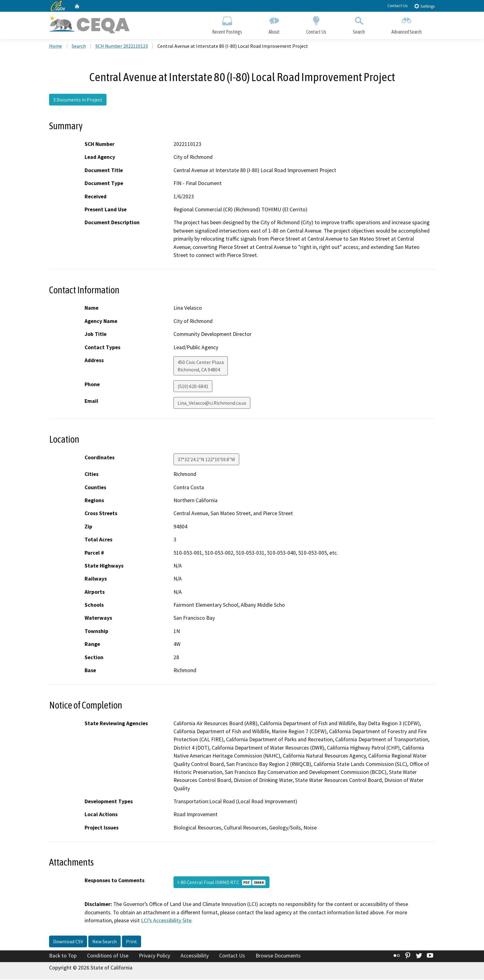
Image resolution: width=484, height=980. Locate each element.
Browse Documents (278, 956)
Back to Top (63, 956)
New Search (104, 942)
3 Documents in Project (78, 100)
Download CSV (68, 942)
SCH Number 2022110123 (122, 47)
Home (56, 47)
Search (359, 24)
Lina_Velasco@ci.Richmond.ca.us (212, 403)
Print (131, 942)
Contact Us (398, 6)
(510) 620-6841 (193, 387)
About (274, 24)
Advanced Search (407, 24)
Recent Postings (227, 24)
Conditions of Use (108, 956)
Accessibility (195, 956)
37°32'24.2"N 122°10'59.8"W (206, 460)
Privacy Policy (154, 956)
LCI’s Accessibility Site (166, 921)
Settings (424, 6)
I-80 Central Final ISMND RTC (221, 883)
